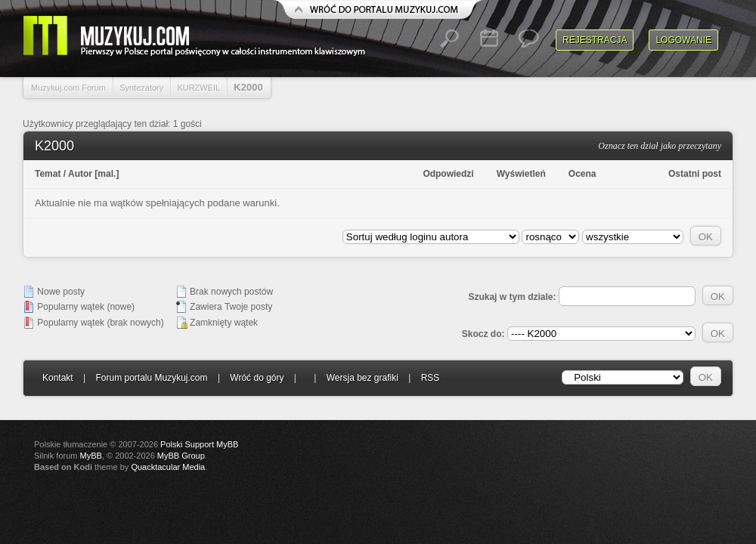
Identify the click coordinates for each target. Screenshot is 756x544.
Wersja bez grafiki (363, 378)
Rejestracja (595, 40)
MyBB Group (181, 456)
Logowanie (683, 40)
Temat (48, 174)
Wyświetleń (521, 174)
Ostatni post (695, 174)
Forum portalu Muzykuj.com (152, 378)
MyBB (91, 456)
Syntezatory (141, 88)
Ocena (582, 174)
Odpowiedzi (448, 174)
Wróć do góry (257, 378)
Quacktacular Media (168, 467)
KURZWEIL (198, 88)
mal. (107, 174)
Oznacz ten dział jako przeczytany (660, 146)
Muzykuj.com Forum (68, 88)
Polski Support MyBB (199, 444)
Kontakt (58, 378)
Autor (80, 174)
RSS (431, 378)
